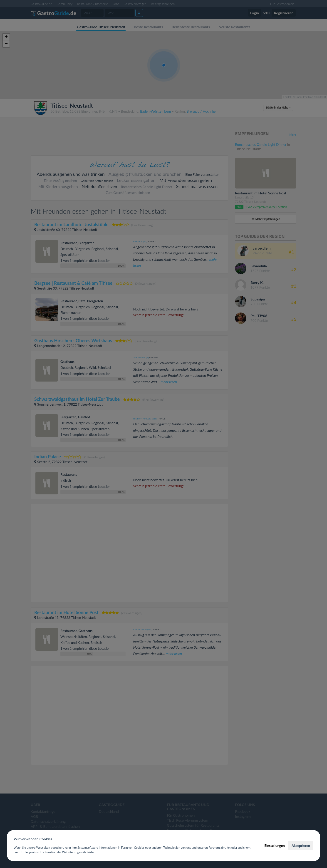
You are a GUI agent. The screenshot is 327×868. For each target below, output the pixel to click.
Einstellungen (275, 846)
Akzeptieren (301, 846)
